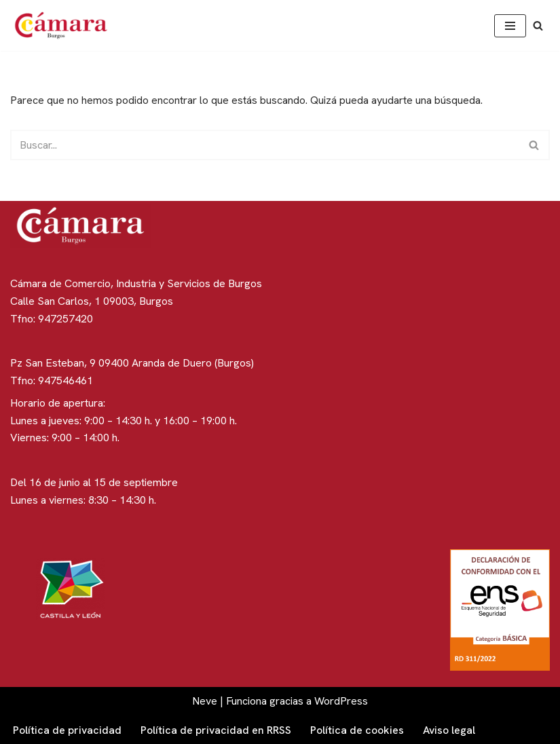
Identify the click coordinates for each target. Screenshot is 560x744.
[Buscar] (538, 25)
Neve (205, 701)
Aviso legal (449, 730)
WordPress (341, 701)
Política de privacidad (67, 730)
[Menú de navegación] (510, 26)
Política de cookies (357, 730)
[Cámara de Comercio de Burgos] (64, 25)
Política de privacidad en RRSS (216, 730)
